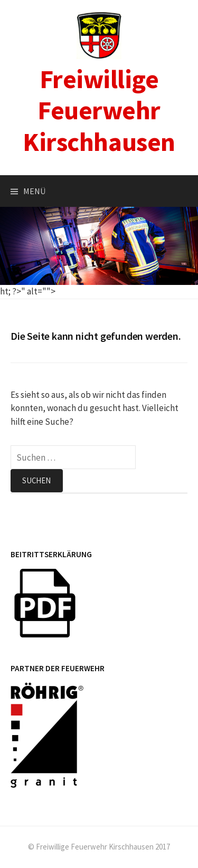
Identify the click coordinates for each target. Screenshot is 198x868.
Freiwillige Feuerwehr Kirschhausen (99, 110)
